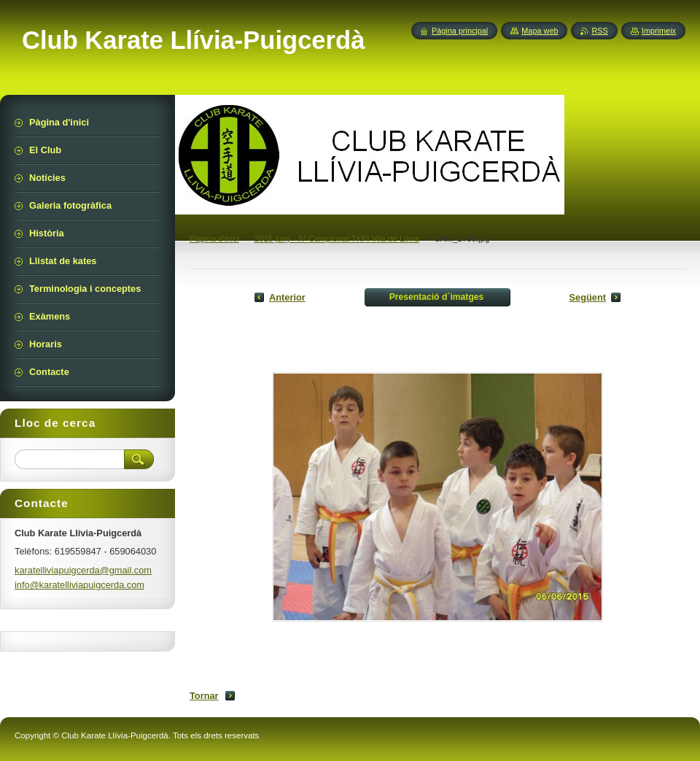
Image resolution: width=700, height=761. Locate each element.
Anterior (287, 297)
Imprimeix (659, 31)
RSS (599, 31)
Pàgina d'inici (214, 239)
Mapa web (540, 31)
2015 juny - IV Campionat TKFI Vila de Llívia (337, 239)
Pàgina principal (460, 31)
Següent (588, 297)
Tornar (204, 696)
